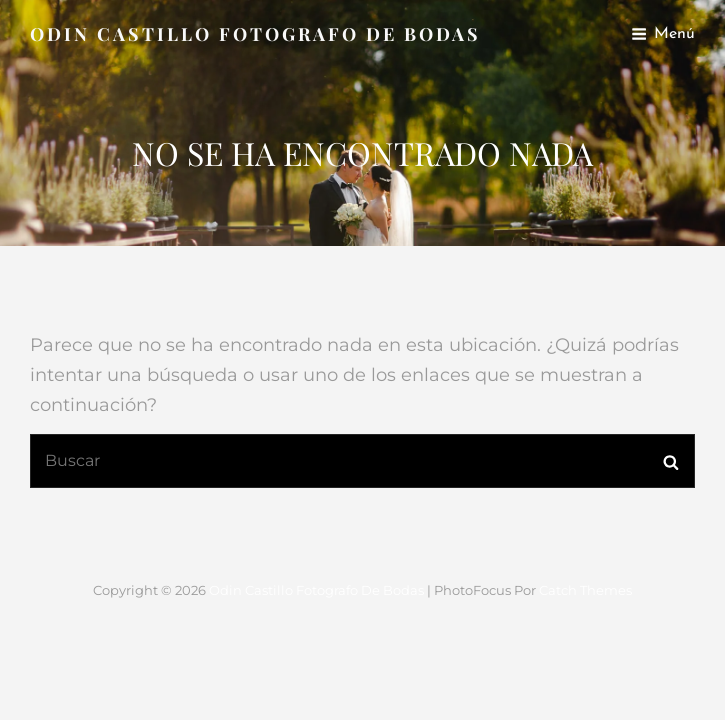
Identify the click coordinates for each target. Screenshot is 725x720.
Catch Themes (585, 590)
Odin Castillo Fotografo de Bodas (255, 34)
